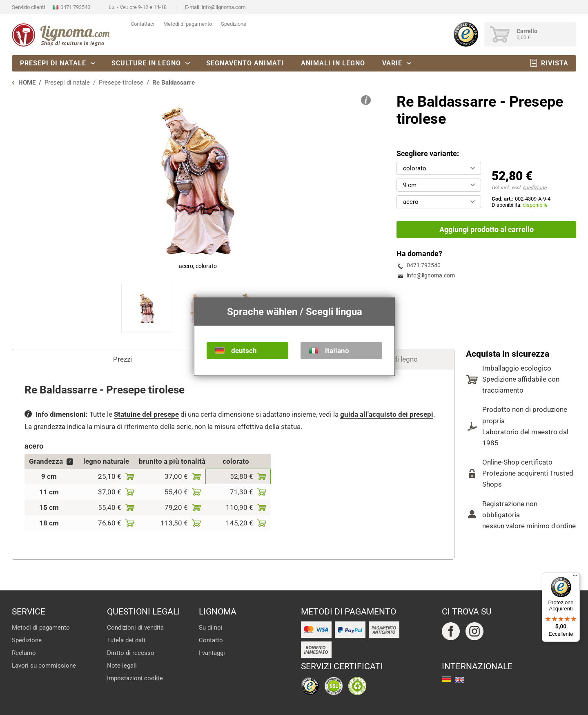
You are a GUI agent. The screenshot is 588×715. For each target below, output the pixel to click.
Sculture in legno (146, 63)
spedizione (535, 188)
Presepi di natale (53, 63)
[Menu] (575, 577)
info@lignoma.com (224, 7)
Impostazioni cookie (135, 678)
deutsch (244, 351)
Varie (392, 63)
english (459, 680)
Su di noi (211, 628)
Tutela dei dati (126, 640)
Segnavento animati (245, 63)
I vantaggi (212, 653)
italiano (337, 351)
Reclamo (24, 653)
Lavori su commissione (44, 666)
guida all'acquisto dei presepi (387, 414)
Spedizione (234, 24)
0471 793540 (75, 7)
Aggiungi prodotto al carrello (487, 229)
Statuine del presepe (146, 414)
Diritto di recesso (131, 653)
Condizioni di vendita (135, 628)
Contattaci (143, 24)
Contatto (211, 640)
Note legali (122, 666)
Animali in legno (333, 63)
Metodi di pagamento (188, 24)
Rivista (555, 63)
